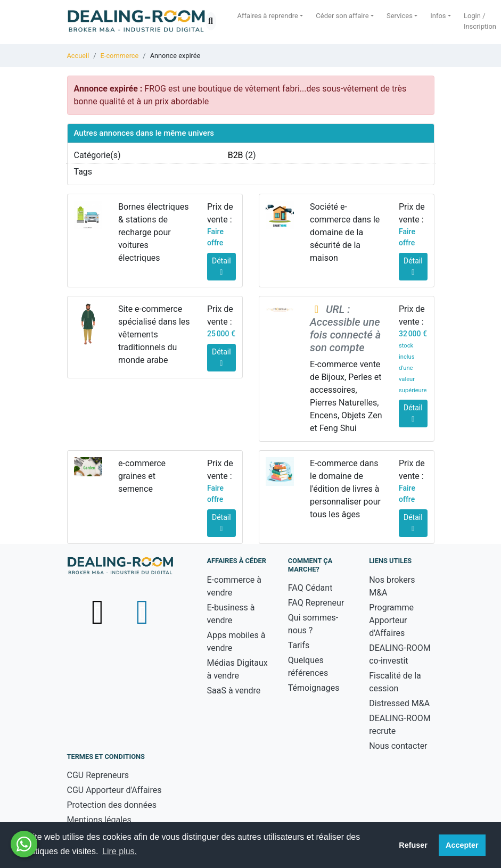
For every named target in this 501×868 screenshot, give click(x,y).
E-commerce (120, 56)
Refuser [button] (413, 845)
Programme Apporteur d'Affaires (391, 620)
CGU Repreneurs (98, 775)
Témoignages (314, 688)
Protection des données (112, 805)
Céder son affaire (342, 16)
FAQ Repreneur (316, 603)
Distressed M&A (399, 703)
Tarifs (299, 645)
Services (400, 16)
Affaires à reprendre (268, 16)
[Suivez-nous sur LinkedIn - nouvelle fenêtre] (142, 612)
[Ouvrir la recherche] (211, 21)
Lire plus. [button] (120, 851)
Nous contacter (398, 746)
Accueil (78, 56)
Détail (221, 266)
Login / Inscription (480, 21)
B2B (236, 155)
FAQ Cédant (310, 588)
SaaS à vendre (234, 691)
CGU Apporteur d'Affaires (114, 790)
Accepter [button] (462, 845)
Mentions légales (99, 820)
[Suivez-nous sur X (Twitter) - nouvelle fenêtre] (99, 612)
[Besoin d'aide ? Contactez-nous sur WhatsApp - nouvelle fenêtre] (24, 844)
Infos (438, 16)
